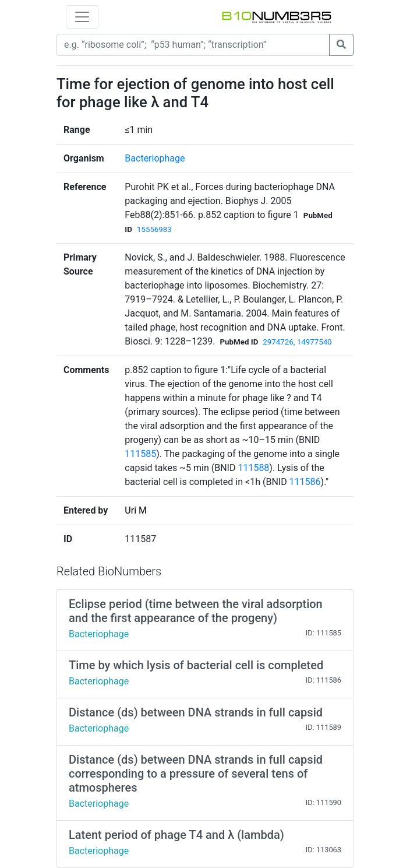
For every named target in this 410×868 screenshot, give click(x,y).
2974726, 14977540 (297, 342)
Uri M (136, 510)
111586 (305, 482)
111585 (140, 454)
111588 (253, 468)
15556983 (154, 229)
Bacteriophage (155, 158)
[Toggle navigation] (82, 17)
